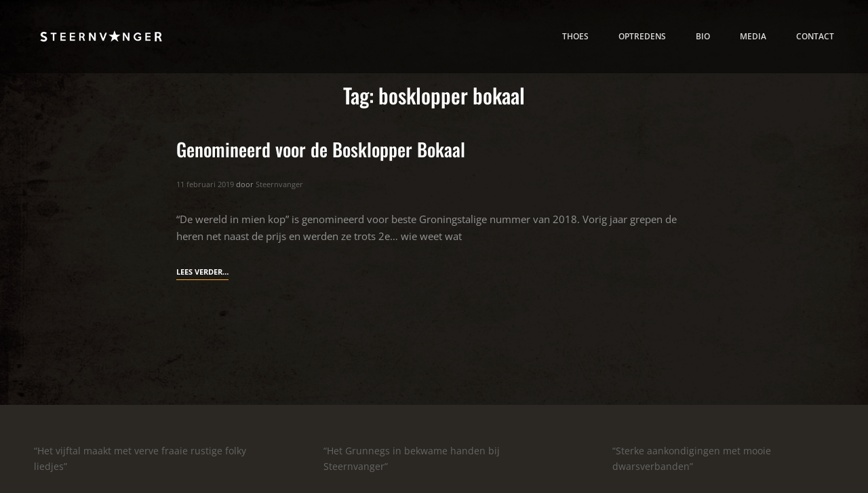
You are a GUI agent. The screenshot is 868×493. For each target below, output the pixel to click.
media (753, 36)
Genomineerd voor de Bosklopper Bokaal (321, 149)
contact (815, 36)
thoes (575, 36)
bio (703, 36)
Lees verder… (202, 272)
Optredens (642, 36)
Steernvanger (279, 184)
